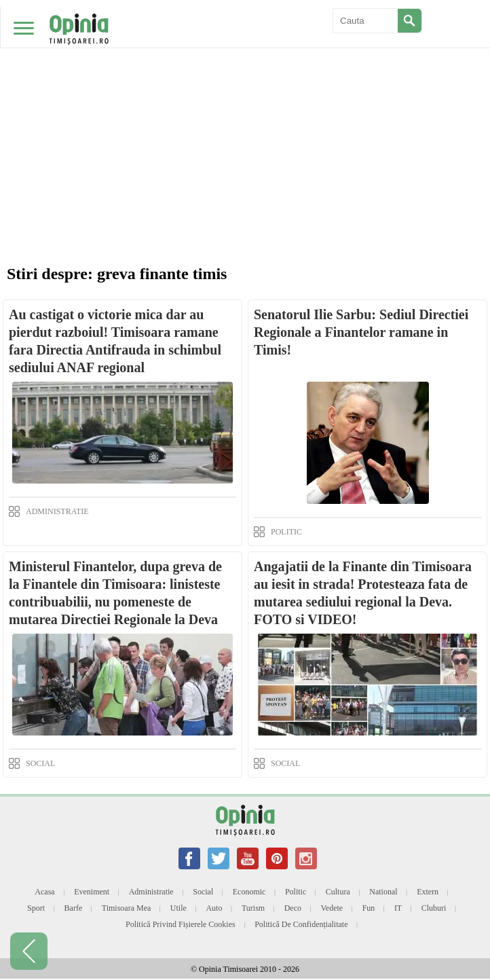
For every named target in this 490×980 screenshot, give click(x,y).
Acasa (44, 892)
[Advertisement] (245, 102)
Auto (214, 908)
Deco (293, 908)
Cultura (338, 892)
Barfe (74, 908)
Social (203, 892)
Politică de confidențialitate (301, 924)
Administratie (151, 892)
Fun (369, 908)
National (383, 892)
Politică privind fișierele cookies (181, 924)
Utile (178, 908)
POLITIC (286, 532)
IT (398, 908)
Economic (249, 892)
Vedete (332, 908)
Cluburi (434, 908)
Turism (253, 908)
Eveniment (92, 892)
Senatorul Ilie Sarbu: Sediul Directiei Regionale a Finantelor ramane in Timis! (361, 332)
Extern (428, 892)
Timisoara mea (127, 908)
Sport (36, 908)
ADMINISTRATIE (57, 511)
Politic (296, 892)
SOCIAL (40, 763)
